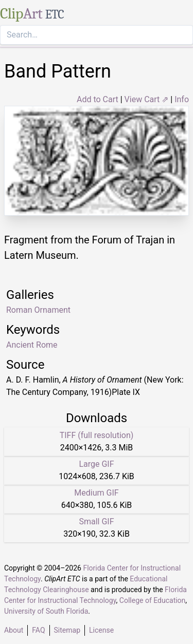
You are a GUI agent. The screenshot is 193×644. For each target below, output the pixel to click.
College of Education (153, 600)
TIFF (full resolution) (97, 435)
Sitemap (67, 630)
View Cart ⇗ (147, 99)
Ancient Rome (32, 345)
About (14, 630)
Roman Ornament (38, 310)
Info (182, 99)
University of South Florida (46, 611)
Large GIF (96, 464)
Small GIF (96, 522)
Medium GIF (96, 493)
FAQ (38, 630)
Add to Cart (98, 99)
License (101, 630)
